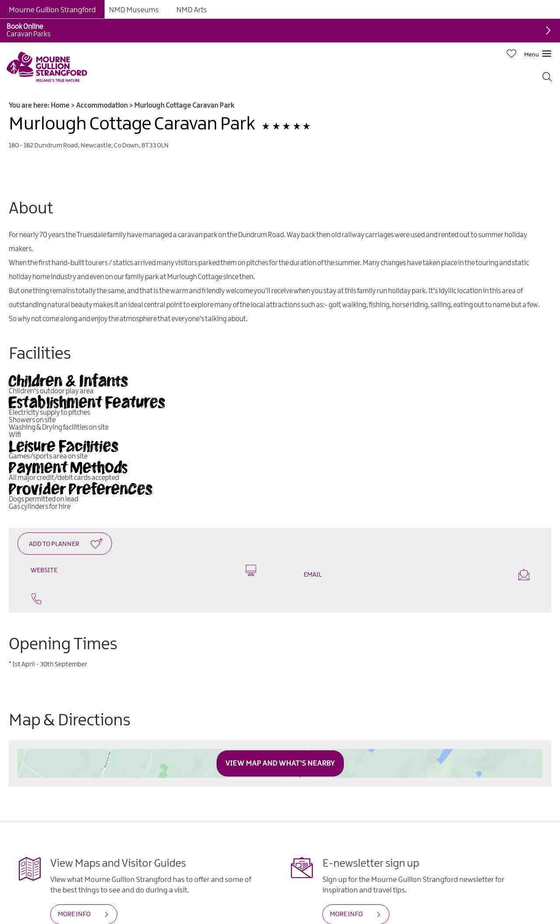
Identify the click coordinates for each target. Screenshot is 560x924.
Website (143, 570)
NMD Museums (134, 10)
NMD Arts (192, 10)
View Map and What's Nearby (280, 763)
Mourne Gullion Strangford (52, 10)
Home (60, 106)
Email (416, 575)
